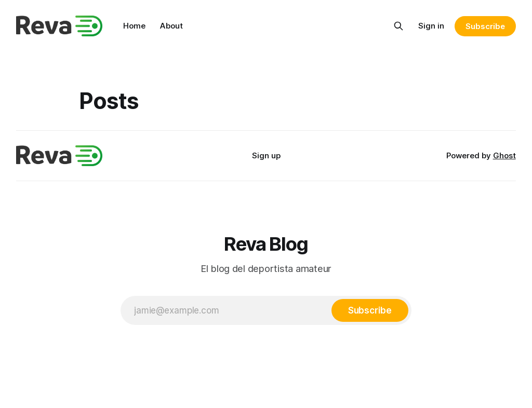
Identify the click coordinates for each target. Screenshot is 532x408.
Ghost (504, 155)
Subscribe (485, 26)
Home (134, 26)
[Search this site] (398, 26)
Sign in (431, 26)
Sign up (266, 155)
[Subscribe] (370, 310)
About (171, 26)
